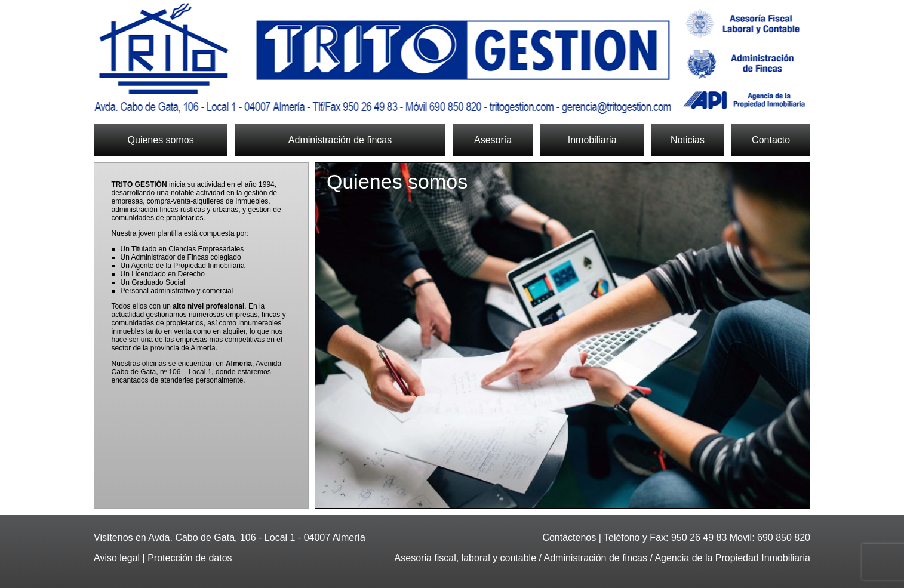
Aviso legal (117, 558)
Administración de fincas (340, 140)
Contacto (771, 140)
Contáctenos (569, 538)
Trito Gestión (452, 59)
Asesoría (493, 140)
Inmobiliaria (592, 140)
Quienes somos (161, 140)
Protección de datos (190, 558)
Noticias (688, 140)
